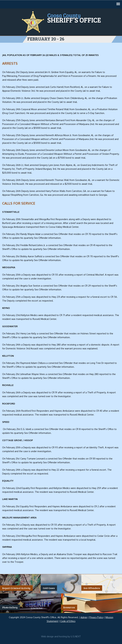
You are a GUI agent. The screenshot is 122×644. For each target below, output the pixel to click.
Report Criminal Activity (16, 588)
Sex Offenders (92, 588)
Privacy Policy (96, 617)
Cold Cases (49, 588)
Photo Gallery (10, 607)
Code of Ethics (68, 621)
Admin (84, 617)
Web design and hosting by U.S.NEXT (61, 636)
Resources (69, 607)
